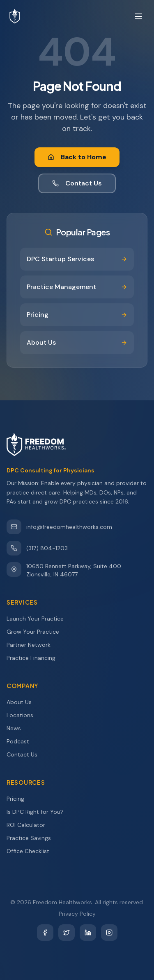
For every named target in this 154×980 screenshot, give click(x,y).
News (17, 728)
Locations (24, 715)
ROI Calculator (30, 825)
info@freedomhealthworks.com (59, 527)
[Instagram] (109, 933)
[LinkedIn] (88, 933)
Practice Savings (32, 838)
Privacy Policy (77, 914)
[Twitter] (67, 933)
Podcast (22, 741)
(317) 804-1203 (37, 548)
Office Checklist (32, 851)
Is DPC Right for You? (39, 812)
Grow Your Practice (37, 632)
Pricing (19, 799)
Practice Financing (35, 658)
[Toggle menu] (138, 16)
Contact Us (77, 183)
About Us (23, 702)
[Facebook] (45, 933)
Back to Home (77, 157)
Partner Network (32, 645)
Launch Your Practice (39, 619)
